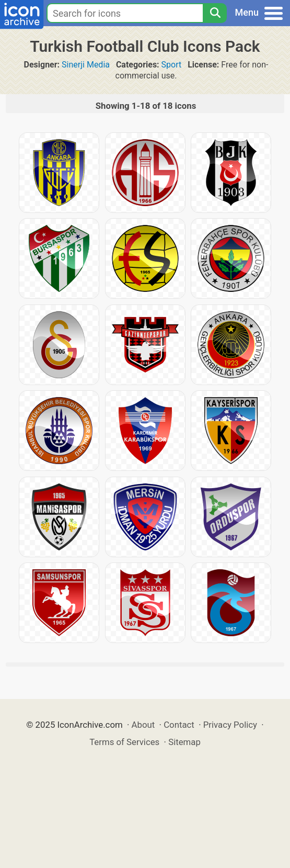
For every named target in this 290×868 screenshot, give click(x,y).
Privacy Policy (230, 725)
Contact (179, 725)
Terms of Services (124, 742)
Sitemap (184, 742)
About (143, 725)
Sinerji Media (86, 65)
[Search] (215, 13)
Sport (172, 65)
